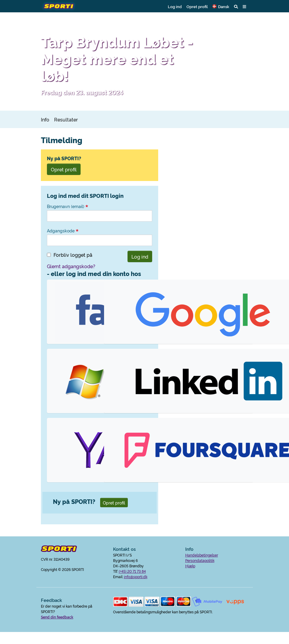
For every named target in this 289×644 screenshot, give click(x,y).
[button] (221, 6)
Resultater (66, 119)
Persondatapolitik (200, 560)
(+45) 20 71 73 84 (132, 571)
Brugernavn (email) (68, 206)
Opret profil (197, 6)
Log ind (175, 6)
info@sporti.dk (136, 577)
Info (45, 119)
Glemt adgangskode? (71, 266)
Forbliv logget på (73, 255)
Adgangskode (63, 231)
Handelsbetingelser (202, 555)
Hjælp (190, 566)
